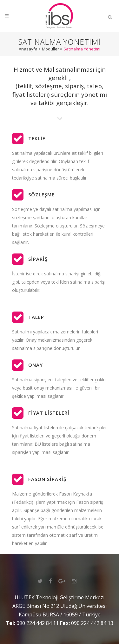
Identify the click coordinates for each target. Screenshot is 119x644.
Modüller (50, 49)
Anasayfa (28, 49)
